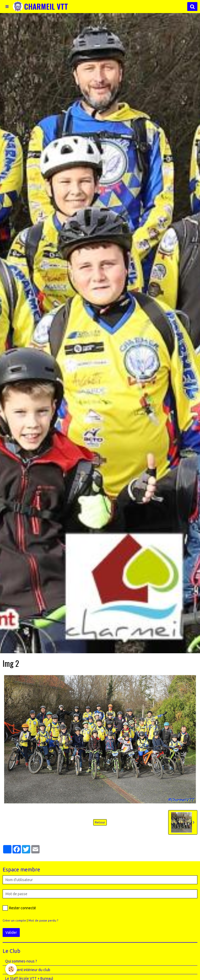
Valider (11, 933)
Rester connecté (19, 908)
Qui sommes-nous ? (21, 961)
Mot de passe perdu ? (43, 920)
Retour (100, 822)
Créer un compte (14, 920)
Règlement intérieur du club (28, 970)
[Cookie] (11, 969)
